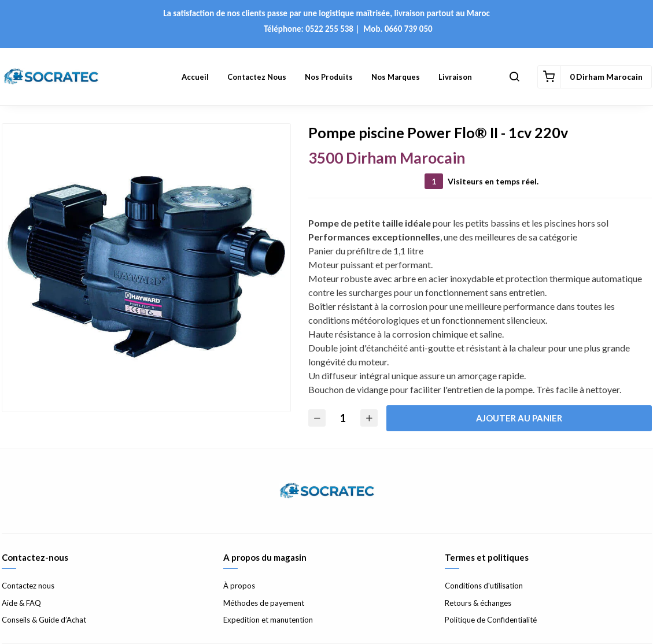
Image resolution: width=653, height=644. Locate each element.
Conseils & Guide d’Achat (44, 620)
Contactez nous (257, 77)
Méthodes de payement (264, 603)
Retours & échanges (478, 603)
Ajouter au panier (519, 418)
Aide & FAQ (21, 603)
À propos (239, 586)
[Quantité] (343, 418)
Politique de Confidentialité (491, 620)
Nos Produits (329, 77)
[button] (514, 77)
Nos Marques (396, 77)
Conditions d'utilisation (484, 586)
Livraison (455, 77)
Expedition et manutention (268, 620)
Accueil (195, 77)
